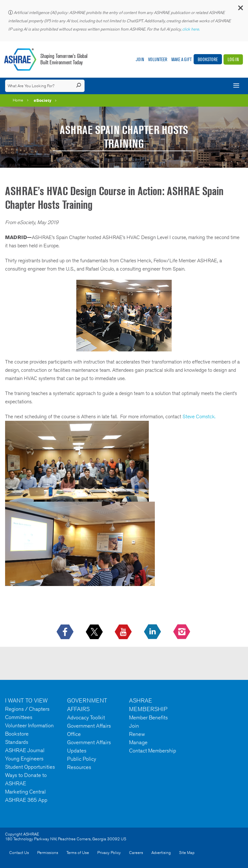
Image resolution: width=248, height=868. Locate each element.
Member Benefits (148, 717)
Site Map (187, 853)
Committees (19, 717)
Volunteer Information (29, 725)
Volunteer (158, 59)
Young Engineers (24, 759)
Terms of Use (78, 853)
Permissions (48, 853)
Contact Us (19, 853)
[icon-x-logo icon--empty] (95, 632)
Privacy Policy (109, 853)
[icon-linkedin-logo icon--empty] (153, 632)
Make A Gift (182, 59)
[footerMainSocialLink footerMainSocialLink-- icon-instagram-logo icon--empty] (182, 632)
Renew (137, 734)
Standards (17, 742)
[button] (240, 9)
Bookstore (208, 59)
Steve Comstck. (199, 416)
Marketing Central (25, 792)
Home (18, 100)
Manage (138, 742)
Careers (136, 853)
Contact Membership (153, 751)
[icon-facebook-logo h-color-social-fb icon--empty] (66, 632)
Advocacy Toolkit (86, 717)
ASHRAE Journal (25, 750)
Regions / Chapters (27, 709)
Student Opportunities (30, 767)
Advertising (161, 853)
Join (140, 59)
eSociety (43, 100)
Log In (233, 59)
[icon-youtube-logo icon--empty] (124, 632)
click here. (191, 29)
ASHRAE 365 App (26, 800)
